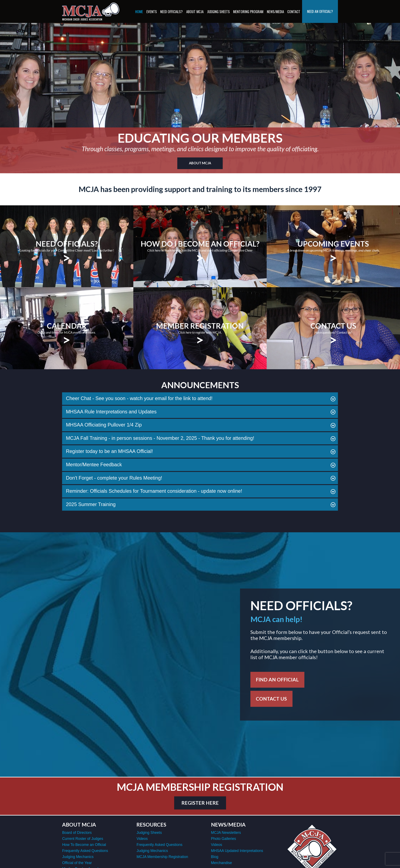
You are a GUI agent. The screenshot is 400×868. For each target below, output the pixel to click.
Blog (215, 857)
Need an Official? (320, 11)
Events (152, 12)
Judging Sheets (218, 12)
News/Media (275, 12)
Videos (142, 839)
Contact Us (272, 699)
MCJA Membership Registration (162, 857)
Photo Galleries (224, 839)
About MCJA (195, 12)
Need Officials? (171, 12)
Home (139, 12)
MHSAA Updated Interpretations (237, 851)
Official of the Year (77, 863)
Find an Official (278, 680)
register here (200, 803)
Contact (294, 12)
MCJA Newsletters (226, 833)
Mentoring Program (248, 12)
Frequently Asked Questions (85, 851)
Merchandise (222, 863)
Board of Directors (77, 833)
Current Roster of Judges (83, 839)
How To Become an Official (84, 845)
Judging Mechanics (78, 857)
